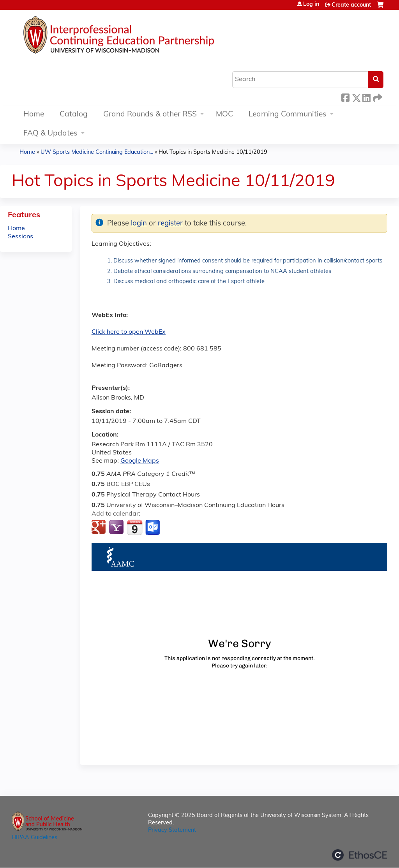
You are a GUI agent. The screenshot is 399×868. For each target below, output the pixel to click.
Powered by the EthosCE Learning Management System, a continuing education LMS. (360, 855)
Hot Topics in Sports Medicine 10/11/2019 (213, 152)
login (139, 224)
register (170, 224)
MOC (224, 115)
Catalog (74, 115)
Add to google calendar (100, 528)
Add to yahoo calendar (117, 528)
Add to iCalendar (135, 527)
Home (34, 115)
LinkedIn (366, 97)
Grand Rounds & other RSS (150, 115)
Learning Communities (288, 115)
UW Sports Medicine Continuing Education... (97, 152)
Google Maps (140, 461)
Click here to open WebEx (129, 332)
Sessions (20, 237)
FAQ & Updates (50, 134)
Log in (311, 5)
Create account (351, 5)
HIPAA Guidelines (34, 838)
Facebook (345, 97)
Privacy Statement (172, 830)
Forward (377, 97)
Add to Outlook (153, 528)
